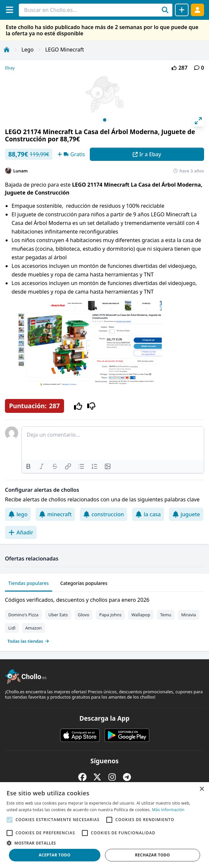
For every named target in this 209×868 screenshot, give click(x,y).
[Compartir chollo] (182, 10)
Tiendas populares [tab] (29, 583)
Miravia (189, 615)
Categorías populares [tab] (84, 583)
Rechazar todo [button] (153, 855)
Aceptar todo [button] (54, 855)
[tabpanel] (104, 619)
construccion (104, 514)
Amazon (34, 628)
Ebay (10, 68)
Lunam (20, 171)
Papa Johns (110, 615)
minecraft (55, 514)
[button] (104, 843)
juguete (186, 514)
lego (18, 514)
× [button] (202, 789)
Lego (28, 50)
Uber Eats (58, 615)
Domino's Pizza (23, 615)
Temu (166, 615)
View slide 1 (105, 120)
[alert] (104, 825)
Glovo (84, 615)
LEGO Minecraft (65, 50)
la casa (148, 514)
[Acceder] (197, 10)
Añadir (21, 532)
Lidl (12, 628)
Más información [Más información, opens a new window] (168, 810)
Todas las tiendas (28, 641)
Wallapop (141, 615)
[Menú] (9, 10)
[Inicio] (7, 50)
